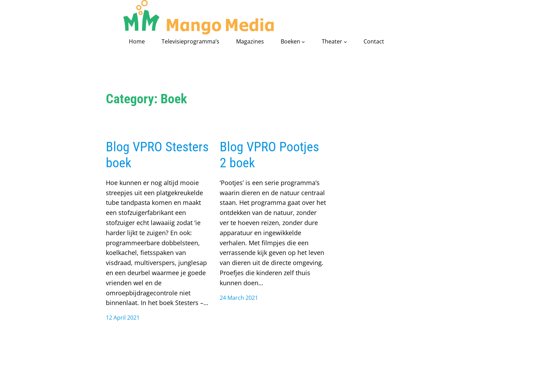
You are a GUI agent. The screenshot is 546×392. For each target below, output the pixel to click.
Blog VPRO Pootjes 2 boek (269, 155)
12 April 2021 (123, 318)
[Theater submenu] (345, 42)
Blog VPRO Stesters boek (157, 155)
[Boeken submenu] (303, 42)
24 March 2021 (239, 298)
